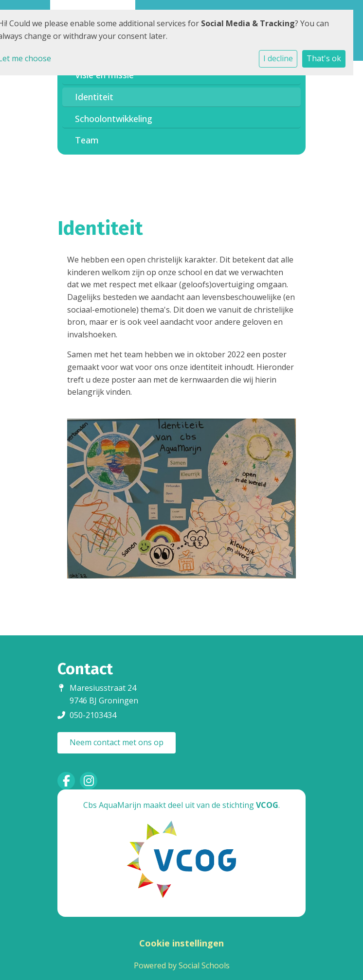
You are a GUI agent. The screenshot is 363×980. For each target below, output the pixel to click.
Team (87, 140)
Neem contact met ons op (117, 742)
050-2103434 (93, 715)
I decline (278, 58)
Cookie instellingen (181, 943)
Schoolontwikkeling (114, 119)
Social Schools (204, 965)
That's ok (324, 58)
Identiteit (94, 97)
